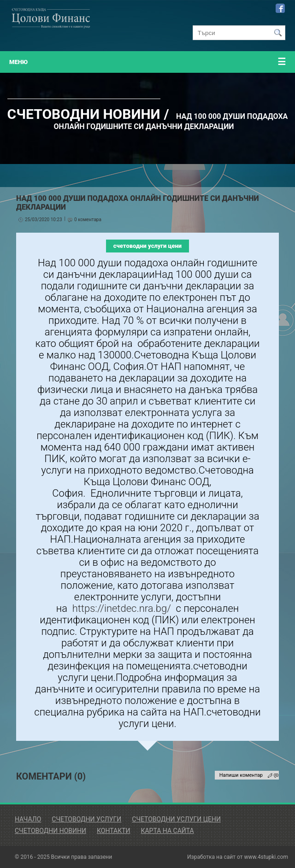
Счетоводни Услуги (86, 819)
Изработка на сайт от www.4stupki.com (238, 857)
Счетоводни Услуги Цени (176, 819)
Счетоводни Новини (50, 831)
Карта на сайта (167, 831)
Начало (28, 819)
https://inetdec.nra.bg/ (122, 608)
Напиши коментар (241, 775)
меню (147, 62)
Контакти (114, 831)
